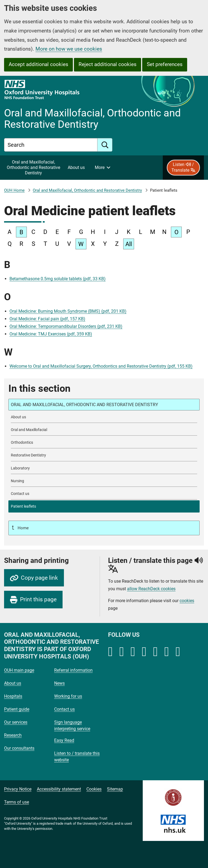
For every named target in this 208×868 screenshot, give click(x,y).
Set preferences (165, 64)
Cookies (94, 789)
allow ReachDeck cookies (151, 589)
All (129, 244)
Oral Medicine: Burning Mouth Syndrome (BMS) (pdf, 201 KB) (68, 311)
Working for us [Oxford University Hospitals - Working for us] (68, 696)
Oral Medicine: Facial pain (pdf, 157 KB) (47, 319)
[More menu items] (102, 168)
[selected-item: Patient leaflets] (104, 506)
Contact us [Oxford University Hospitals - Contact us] (64, 709)
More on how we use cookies (69, 49)
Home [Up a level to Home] (23, 528)
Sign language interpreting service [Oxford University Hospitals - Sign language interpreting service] (72, 725)
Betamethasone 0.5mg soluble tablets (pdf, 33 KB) (58, 279)
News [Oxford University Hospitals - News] (59, 683)
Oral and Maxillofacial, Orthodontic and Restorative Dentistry (87, 190)
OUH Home (14, 190)
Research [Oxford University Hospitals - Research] (13, 735)
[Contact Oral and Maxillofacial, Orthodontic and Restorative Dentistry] (104, 494)
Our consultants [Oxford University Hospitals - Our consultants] (19, 748)
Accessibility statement (59, 789)
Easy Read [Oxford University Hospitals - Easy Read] (64, 740)
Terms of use (17, 802)
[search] (105, 145)
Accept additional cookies (38, 64)
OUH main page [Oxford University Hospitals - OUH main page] (19, 670)
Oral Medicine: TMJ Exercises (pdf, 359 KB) (51, 334)
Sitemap (115, 789)
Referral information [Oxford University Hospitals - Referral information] (73, 670)
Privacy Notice (18, 789)
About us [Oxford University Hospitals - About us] (13, 683)
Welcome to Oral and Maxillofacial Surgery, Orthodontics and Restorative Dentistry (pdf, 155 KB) (101, 366)
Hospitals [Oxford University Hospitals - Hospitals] (13, 696)
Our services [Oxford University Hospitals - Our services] (16, 722)
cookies (187, 601)
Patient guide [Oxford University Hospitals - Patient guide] (17, 709)
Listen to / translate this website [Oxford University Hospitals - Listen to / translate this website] (77, 757)
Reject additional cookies (108, 64)
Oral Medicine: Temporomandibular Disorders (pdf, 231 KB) (66, 326)
